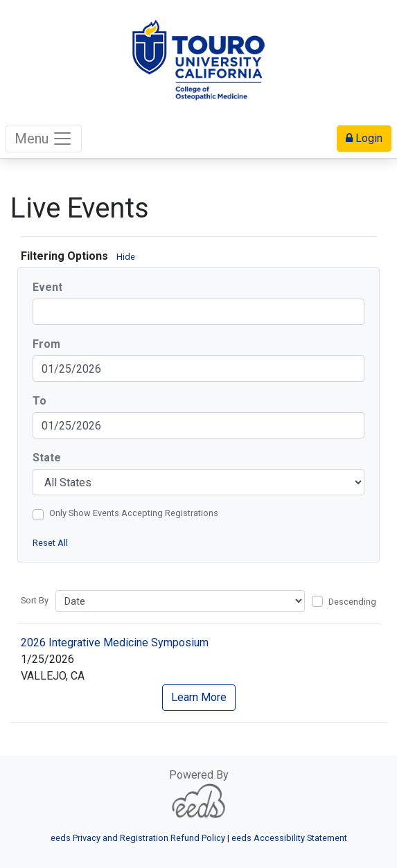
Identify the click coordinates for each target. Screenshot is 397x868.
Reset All (50, 543)
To (39, 401)
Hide (126, 257)
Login (364, 138)
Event (47, 287)
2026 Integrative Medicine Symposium (115, 643)
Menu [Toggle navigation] (44, 139)
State (47, 458)
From (46, 344)
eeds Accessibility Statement (289, 838)
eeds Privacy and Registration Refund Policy (138, 838)
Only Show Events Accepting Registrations (134, 513)
